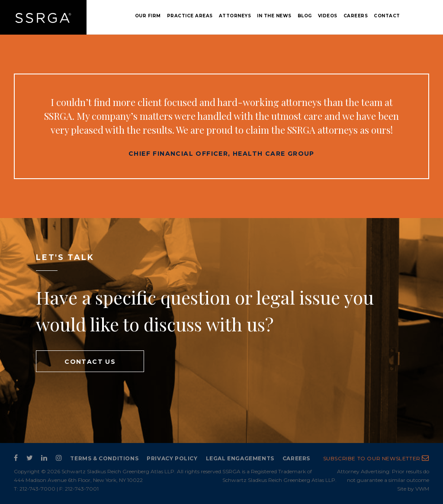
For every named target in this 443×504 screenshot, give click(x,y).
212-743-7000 (37, 489)
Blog (305, 16)
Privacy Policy (172, 458)
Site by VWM (413, 489)
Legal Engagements (240, 458)
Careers (356, 16)
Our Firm (148, 16)
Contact (387, 16)
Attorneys (235, 16)
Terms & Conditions (104, 458)
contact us (90, 362)
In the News (274, 16)
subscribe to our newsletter (376, 458)
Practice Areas (190, 16)
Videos (328, 16)
